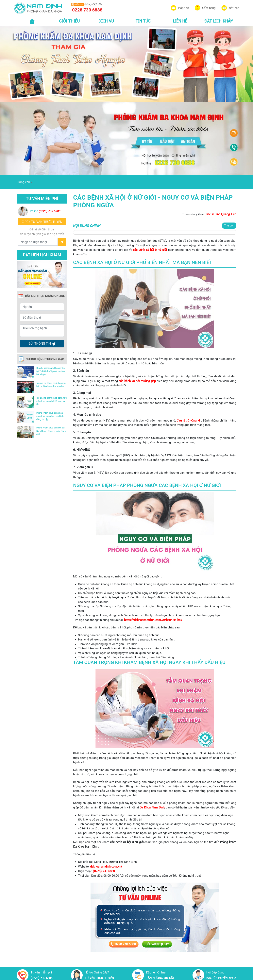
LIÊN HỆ (180, 21)
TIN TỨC (143, 21)
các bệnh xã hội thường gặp (137, 381)
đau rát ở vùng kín (189, 420)
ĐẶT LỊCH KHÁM (219, 21)
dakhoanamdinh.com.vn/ (106, 866)
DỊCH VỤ (106, 21)
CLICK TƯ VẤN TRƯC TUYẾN (42, 222)
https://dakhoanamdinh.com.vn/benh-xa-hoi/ (153, 620)
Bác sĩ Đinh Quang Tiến (221, 214)
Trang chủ (23, 182)
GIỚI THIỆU (69, 21)
